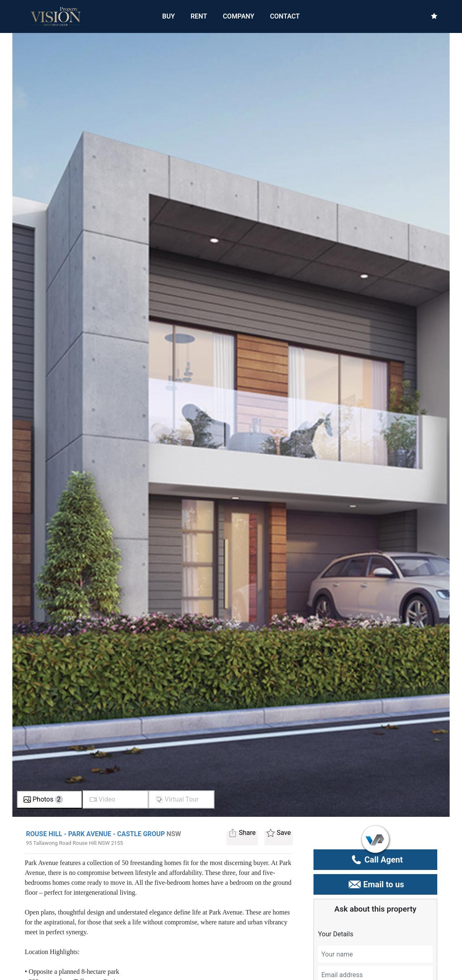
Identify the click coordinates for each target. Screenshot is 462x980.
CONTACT (285, 16)
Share (242, 834)
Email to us (375, 884)
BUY (169, 16)
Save (279, 834)
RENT (199, 16)
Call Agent (376, 860)
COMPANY (238, 16)
